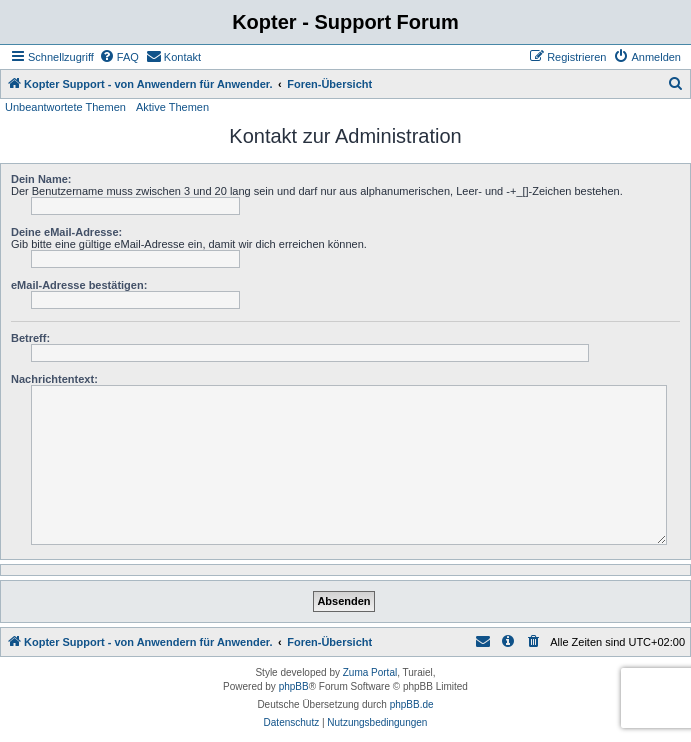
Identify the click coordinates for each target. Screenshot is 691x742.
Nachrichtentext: (54, 379)
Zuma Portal (370, 672)
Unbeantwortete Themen (65, 107)
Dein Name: (41, 179)
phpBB (294, 686)
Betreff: (30, 338)
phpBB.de (412, 704)
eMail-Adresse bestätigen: (79, 285)
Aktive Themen (172, 107)
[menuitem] (119, 57)
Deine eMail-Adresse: (66, 232)
